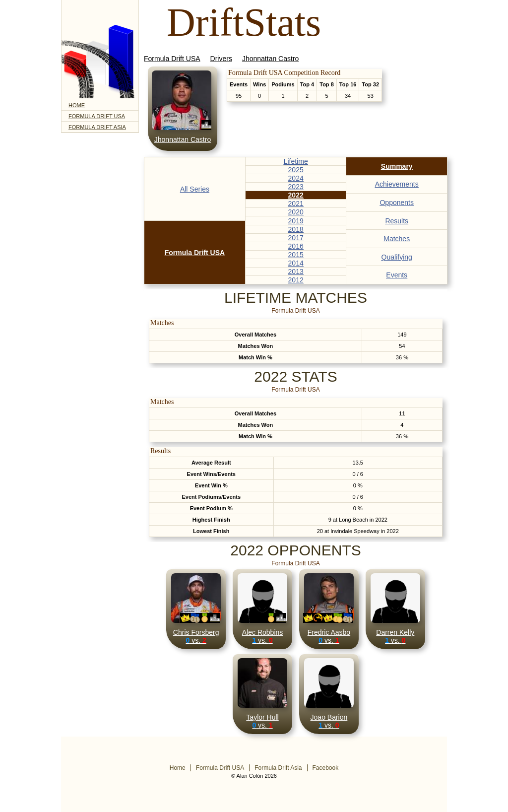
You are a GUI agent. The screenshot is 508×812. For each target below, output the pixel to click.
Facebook (326, 768)
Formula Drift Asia (97, 127)
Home (77, 105)
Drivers (221, 59)
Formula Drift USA (97, 116)
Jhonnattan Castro (270, 59)
